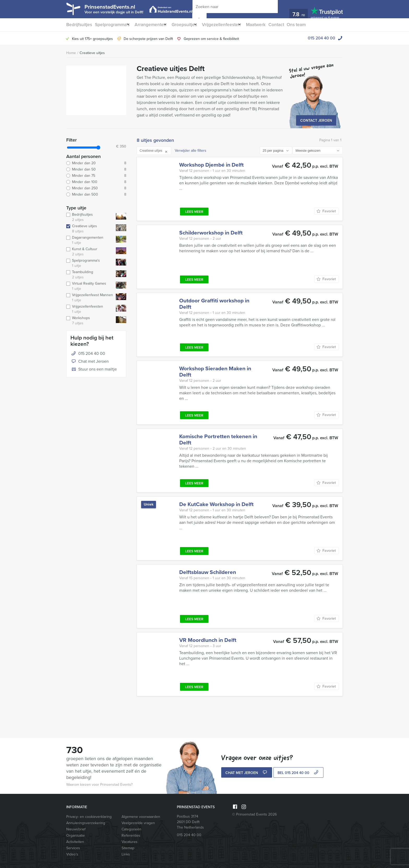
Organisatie (76, 835)
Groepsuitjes (191, 25)
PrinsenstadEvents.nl (118, 9)
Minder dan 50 (96, 169)
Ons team (311, 25)
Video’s (72, 854)
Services (73, 848)
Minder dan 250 (96, 188)
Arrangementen (154, 25)
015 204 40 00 (321, 38)
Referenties (131, 835)
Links (126, 854)
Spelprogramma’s (112, 25)
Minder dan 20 (96, 163)
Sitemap (128, 848)
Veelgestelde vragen (138, 823)
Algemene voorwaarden (141, 817)
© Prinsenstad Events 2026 (254, 814)
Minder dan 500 (96, 195)
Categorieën (131, 829)
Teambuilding (90, 275)
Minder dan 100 (96, 182)
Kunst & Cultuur (90, 252)
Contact (290, 25)
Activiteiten (75, 842)
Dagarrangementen (90, 240)
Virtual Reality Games (90, 286)
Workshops (90, 321)
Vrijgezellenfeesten (231, 25)
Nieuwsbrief (76, 829)
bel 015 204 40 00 (299, 773)
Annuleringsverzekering (86, 823)
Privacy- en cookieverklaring (89, 817)
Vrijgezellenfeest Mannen (90, 298)
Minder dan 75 (96, 176)
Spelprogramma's (90, 263)
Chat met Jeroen (90, 362)
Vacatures (130, 842)
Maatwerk (268, 25)
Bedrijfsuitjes (79, 25)
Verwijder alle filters (191, 151)
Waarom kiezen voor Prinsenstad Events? (99, 785)
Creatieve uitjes (92, 53)
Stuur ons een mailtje (94, 370)
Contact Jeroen (316, 121)
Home (71, 53)
